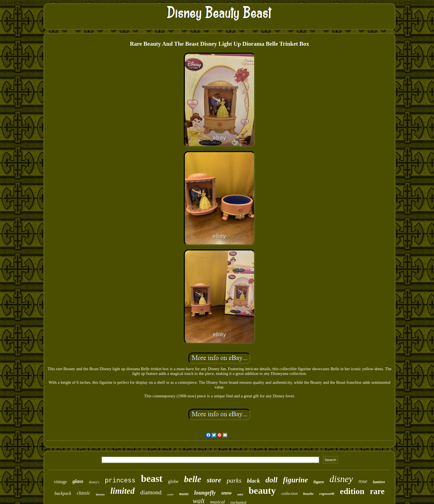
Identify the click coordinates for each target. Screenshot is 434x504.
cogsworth (327, 494)
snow (226, 493)
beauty (262, 491)
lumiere (379, 482)
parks (234, 480)
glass (78, 481)
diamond (151, 492)
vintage (60, 482)
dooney (100, 494)
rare (377, 491)
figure (319, 482)
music (184, 494)
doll (272, 480)
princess (120, 481)
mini (240, 494)
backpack (63, 493)
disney (341, 479)
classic (83, 493)
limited (123, 491)
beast (152, 479)
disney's (94, 482)
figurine (296, 480)
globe (173, 481)
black (253, 481)
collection (289, 493)
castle (170, 494)
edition (352, 491)
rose (363, 481)
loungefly (205, 493)
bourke (309, 494)
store (214, 480)
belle (193, 479)
